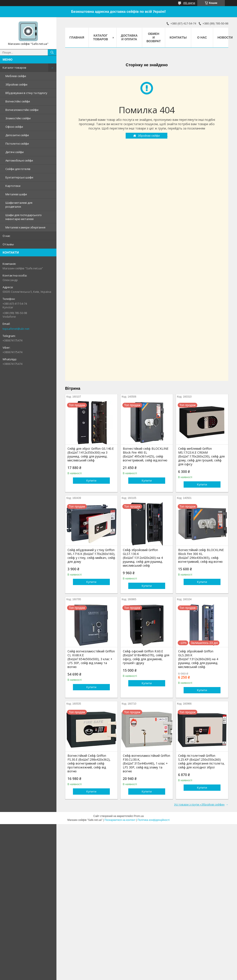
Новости (225, 37)
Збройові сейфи (16, 84)
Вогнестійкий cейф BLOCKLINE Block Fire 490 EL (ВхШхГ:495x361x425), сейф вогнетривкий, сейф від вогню (146, 454)
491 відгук (189, 3)
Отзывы (8, 244)
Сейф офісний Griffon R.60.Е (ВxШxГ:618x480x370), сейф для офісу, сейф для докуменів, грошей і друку (146, 657)
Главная (77, 37)
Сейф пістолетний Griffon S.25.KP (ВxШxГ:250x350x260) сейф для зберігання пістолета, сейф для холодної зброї (201, 762)
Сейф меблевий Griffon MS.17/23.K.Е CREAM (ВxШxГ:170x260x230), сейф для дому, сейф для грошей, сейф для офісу (201, 456)
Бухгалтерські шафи (19, 177)
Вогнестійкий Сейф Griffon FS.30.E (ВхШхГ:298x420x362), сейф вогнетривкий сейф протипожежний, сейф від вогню (89, 763)
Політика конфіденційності (154, 820)
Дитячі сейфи (15, 152)
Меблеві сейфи (16, 76)
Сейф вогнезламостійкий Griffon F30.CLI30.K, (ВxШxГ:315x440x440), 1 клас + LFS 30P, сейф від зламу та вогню (146, 763)
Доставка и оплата (129, 37)
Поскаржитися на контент (120, 820)
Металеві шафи (16, 194)
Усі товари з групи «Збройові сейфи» (199, 804)
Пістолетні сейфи (17, 144)
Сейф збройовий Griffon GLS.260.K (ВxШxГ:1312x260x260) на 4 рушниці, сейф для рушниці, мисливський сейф (198, 659)
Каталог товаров (14, 68)
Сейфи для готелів (18, 169)
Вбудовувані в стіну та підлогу (26, 93)
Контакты (178, 37)
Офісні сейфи (14, 127)
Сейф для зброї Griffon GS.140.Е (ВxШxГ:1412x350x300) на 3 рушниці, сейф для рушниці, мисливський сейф (91, 454)
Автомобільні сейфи (19, 160)
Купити (91, 480)
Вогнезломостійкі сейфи (22, 110)
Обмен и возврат (154, 37)
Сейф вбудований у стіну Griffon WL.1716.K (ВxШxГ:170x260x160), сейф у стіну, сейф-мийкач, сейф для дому (91, 556)
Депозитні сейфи (17, 135)
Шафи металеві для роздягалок (19, 205)
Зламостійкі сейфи (18, 118)
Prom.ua (139, 816)
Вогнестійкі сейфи (18, 101)
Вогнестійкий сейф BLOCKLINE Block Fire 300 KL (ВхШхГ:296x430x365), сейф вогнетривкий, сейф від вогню (201, 556)
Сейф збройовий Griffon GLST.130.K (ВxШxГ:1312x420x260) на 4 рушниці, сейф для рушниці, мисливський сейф (143, 558)
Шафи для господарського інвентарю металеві (24, 217)
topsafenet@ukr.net (16, 329)
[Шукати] (52, 52)
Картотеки (13, 186)
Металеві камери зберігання (25, 227)
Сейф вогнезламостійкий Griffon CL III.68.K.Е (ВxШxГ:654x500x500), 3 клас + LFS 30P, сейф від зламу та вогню (91, 659)
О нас (6, 236)
